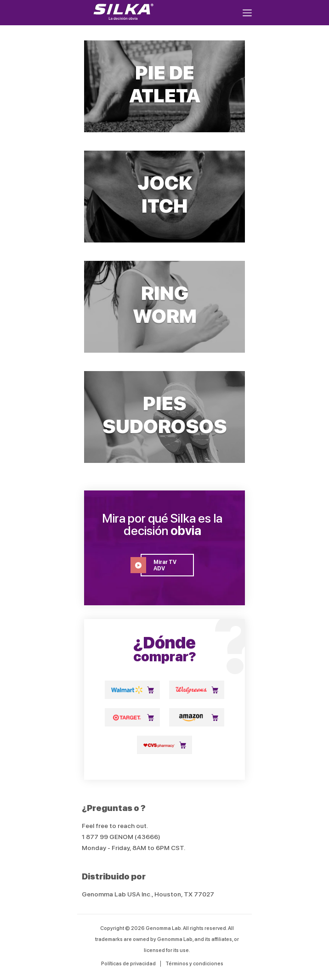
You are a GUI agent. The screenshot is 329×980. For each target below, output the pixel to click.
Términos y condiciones (194, 964)
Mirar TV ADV (159, 565)
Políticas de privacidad (128, 964)
